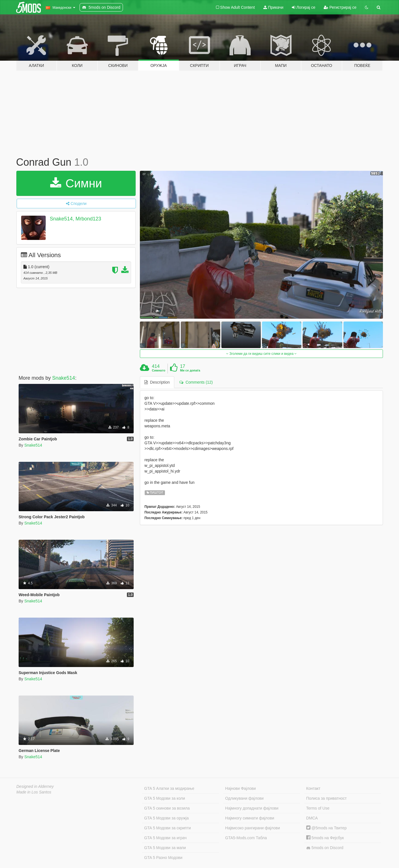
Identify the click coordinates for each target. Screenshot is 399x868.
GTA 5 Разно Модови (163, 858)
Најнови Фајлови (241, 788)
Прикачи (274, 7)
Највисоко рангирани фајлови (253, 828)
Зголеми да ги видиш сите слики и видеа (261, 354)
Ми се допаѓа (190, 370)
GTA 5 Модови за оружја (166, 818)
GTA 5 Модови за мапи (165, 848)
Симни (76, 183)
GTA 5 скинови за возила (167, 808)
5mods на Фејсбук (325, 838)
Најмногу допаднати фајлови (252, 808)
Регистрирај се (340, 7)
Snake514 (64, 378)
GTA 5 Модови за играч (165, 838)
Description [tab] (157, 382)
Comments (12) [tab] (196, 382)
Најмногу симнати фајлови (250, 818)
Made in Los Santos (34, 792)
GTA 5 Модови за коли (165, 798)
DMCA (312, 818)
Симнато (159, 370)
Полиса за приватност (327, 798)
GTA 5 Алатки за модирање (169, 788)
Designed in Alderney (35, 786)
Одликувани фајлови (244, 798)
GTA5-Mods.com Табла (246, 838)
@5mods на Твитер (326, 828)
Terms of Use (318, 808)
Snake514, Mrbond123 (76, 219)
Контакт (313, 788)
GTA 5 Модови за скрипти (167, 828)
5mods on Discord (325, 848)
